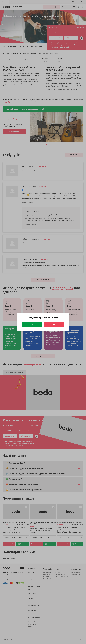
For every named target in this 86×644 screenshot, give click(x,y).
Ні (54, 324)
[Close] (66, 315)
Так (32, 324)
